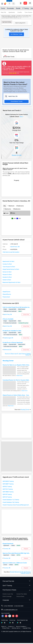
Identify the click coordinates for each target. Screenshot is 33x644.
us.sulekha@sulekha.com (10, 610)
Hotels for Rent (7, 280)
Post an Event (20, 596)
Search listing (7, 22)
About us (4, 626)
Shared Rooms (7, 294)
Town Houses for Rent (9, 267)
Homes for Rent (7, 272)
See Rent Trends (9, 56)
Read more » (20, 376)
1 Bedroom (11, 206)
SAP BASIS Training (8, 481)
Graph (6, 213)
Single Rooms (6, 292)
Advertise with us (16, 628)
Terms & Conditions (21, 626)
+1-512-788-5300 (8, 606)
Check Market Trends (17, 101)
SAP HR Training (7, 494)
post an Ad (13, 73)
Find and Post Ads (16, 581)
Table (13, 213)
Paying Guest (6, 297)
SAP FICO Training (8, 489)
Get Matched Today (16, 34)
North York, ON (15, 247)
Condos (20, 12)
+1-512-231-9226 (19, 606)
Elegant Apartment (8, 544)
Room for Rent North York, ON (10, 17)
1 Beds (13, 545)
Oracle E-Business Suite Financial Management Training (16, 505)
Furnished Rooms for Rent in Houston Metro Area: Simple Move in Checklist (16, 380)
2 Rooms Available (8, 319)
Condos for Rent (7, 264)
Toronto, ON (7, 549)
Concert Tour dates (22, 594)
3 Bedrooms (7, 209)
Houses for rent (17, 155)
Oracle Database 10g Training (11, 502)
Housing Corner (8, 361)
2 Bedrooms (20, 206)
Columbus (9, 1)
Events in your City (8, 594)
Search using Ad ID (21, 23)
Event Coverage (7, 596)
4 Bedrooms (17, 209)
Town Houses (28, 12)
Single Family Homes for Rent (11, 269)
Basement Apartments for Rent (11, 282)
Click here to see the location (11, 252)
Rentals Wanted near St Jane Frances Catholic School (20, 573)
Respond (26, 549)
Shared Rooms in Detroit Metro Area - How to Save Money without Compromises (16, 395)
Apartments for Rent (8, 261)
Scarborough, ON (8, 338)
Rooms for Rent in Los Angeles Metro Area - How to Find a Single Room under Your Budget (16, 365)
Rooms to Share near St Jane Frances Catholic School (18, 354)
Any (5, 206)
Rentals (18, 8)
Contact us (11, 626)
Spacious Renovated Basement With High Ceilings (17, 553)
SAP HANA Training (8, 492)
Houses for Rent (7, 275)
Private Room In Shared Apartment (13, 342)
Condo (5, 565)
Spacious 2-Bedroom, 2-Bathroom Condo (15, 563)
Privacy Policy (6, 628)
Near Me (3, 12)
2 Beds (11, 565)
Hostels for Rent (7, 277)
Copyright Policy (27, 628)
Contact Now (26, 315)
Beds (21, 117)
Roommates (10, 8)
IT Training (26, 8)
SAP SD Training (7, 497)
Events (3, 8)
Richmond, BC (7, 350)
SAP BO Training (7, 487)
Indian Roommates (6, 16)
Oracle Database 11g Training (11, 500)
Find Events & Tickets (16, 590)
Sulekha (5, 4)
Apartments (12, 12)
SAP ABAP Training (8, 484)
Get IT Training (16, 586)
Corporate (16, 600)
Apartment (6, 545)
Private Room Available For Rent (12, 331)
